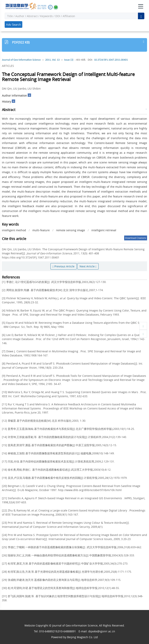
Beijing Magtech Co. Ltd (82, 637)
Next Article (88, 266)
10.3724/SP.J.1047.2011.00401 (111, 60)
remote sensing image (71, 230)
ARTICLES (8, 66)
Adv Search (13, 24)
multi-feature (41, 230)
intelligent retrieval (104, 230)
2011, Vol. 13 (52, 60)
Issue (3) (69, 60)
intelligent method (14, 230)
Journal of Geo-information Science (21, 60)
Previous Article (64, 266)
